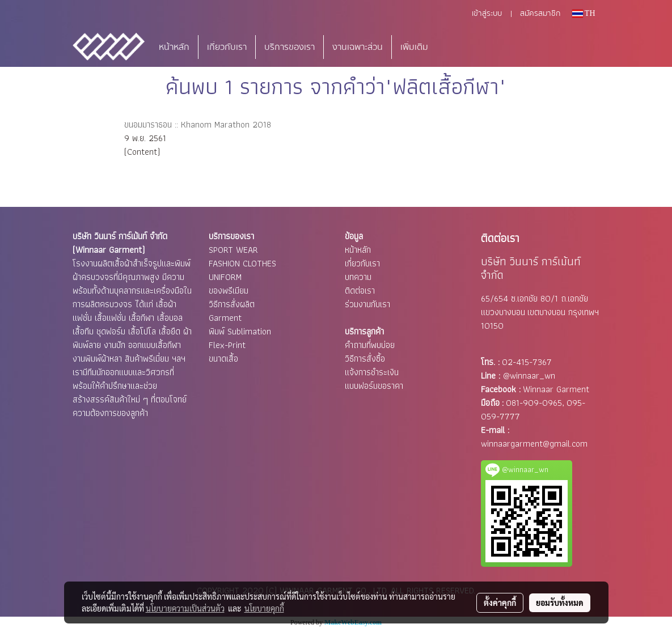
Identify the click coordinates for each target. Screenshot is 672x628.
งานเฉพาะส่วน (358, 47)
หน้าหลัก (174, 47)
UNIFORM (225, 277)
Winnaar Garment (556, 389)
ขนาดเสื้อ (223, 358)
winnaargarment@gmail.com (534, 444)
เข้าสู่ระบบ (487, 14)
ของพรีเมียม (229, 290)
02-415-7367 (527, 362)
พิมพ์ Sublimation (240, 331)
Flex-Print (227, 345)
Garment (225, 318)
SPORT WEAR (233, 250)
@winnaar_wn (529, 375)
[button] (454, 47)
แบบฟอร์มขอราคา (374, 386)
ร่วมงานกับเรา (367, 304)
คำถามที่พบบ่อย (370, 345)
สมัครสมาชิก (540, 14)
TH (584, 13)
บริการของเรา (289, 47)
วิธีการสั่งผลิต (232, 304)
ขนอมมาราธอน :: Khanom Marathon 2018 (198, 124)
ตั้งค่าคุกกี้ (500, 602)
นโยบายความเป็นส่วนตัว (185, 608)
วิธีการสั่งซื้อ (365, 358)
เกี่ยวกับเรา (227, 47)
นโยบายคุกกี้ (264, 608)
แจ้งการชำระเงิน (372, 372)
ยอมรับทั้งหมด (560, 602)
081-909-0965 (534, 403)
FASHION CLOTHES (242, 263)
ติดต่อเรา (360, 290)
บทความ (358, 277)
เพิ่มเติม (414, 47)
